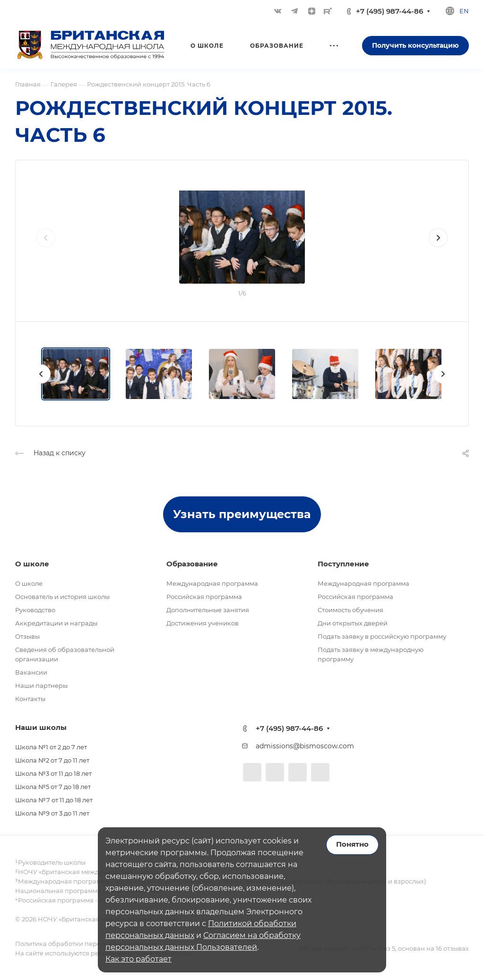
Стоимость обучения (350, 610)
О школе (29, 583)
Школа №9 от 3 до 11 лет (52, 813)
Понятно (352, 844)
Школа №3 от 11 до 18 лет (53, 773)
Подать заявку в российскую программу (382, 636)
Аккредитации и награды (56, 623)
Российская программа (204, 597)
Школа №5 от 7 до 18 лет (53, 787)
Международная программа (212, 583)
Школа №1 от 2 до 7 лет (51, 747)
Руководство (35, 610)
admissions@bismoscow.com (305, 746)
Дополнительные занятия (208, 610)
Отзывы (27, 636)
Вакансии (31, 672)
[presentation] (46, 247)
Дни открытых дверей (353, 623)
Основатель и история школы (62, 597)
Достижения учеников (203, 623)
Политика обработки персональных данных (86, 944)
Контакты (30, 699)
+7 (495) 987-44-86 (389, 11)
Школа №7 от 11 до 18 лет (54, 800)
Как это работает (138, 959)
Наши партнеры (41, 685)
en (464, 11)
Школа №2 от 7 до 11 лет (52, 760)
